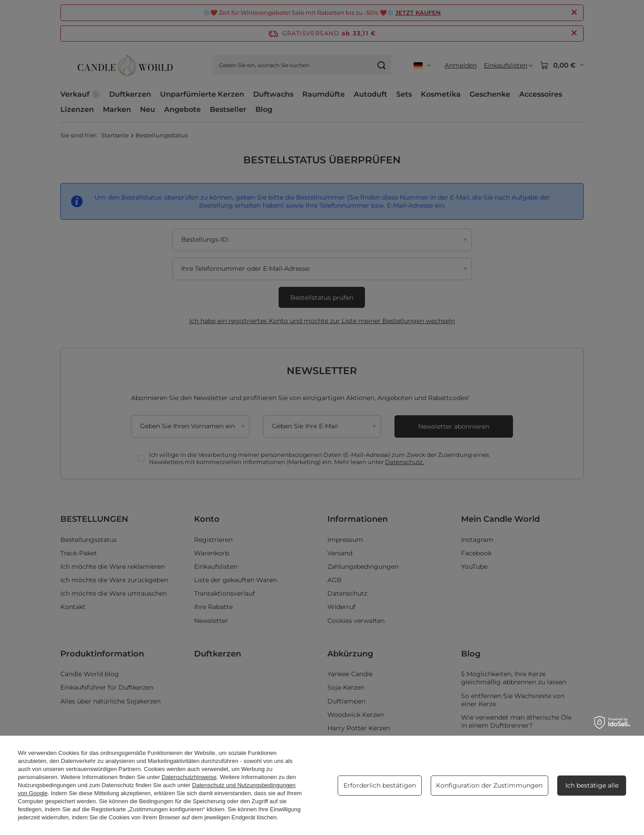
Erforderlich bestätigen (380, 785)
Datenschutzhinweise (189, 777)
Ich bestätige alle (592, 785)
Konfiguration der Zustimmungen (489, 785)
